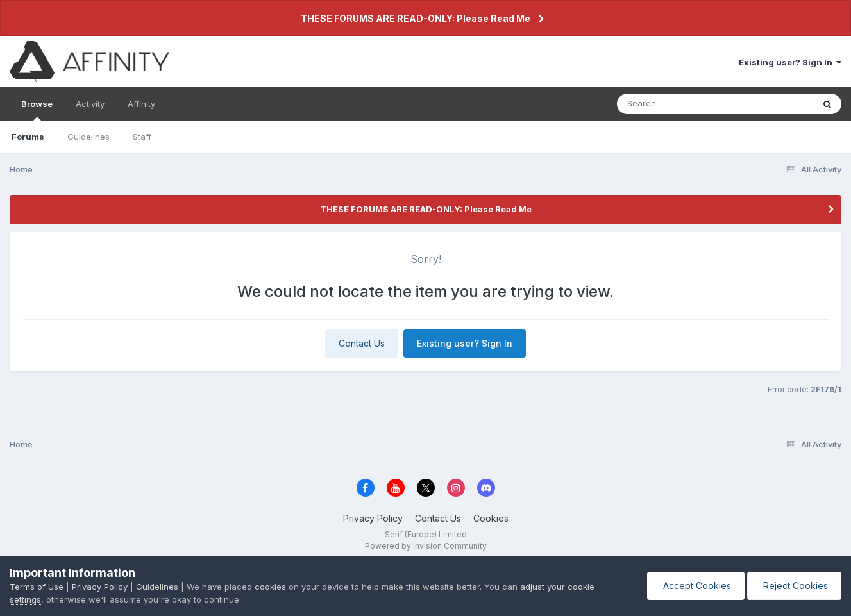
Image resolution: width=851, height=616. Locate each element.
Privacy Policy (373, 518)
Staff (142, 137)
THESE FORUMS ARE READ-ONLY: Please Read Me (416, 18)
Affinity (141, 104)
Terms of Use (37, 587)
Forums (28, 137)
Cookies (491, 518)
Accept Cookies (696, 586)
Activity (90, 104)
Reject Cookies (794, 586)
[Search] (680, 104)
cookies (270, 587)
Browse (37, 110)
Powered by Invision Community (426, 546)
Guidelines (88, 137)
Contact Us (362, 343)
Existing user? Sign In (790, 62)
